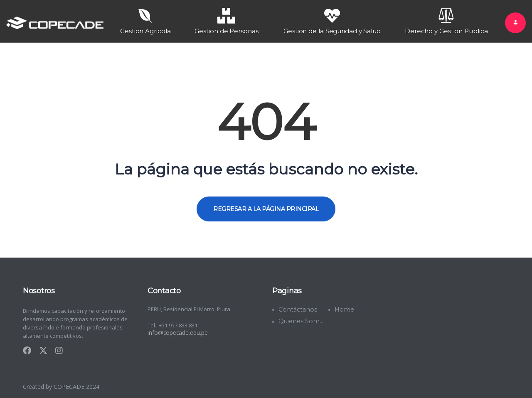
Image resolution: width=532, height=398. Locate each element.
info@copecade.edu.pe (177, 331)
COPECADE (70, 385)
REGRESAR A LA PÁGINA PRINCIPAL (266, 207)
